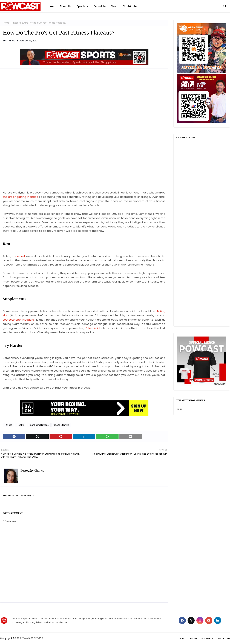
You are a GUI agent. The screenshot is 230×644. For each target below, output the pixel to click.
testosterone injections (19, 320)
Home (6, 23)
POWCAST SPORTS (32, 638)
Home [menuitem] (51, 6)
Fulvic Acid (93, 328)
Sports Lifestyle (61, 425)
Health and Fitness (39, 425)
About (194, 638)
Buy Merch (207, 638)
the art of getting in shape (21, 197)
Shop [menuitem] (114, 6)
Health (20, 425)
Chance (11, 41)
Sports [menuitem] (81, 6)
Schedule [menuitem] (100, 6)
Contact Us (223, 638)
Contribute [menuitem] (130, 6)
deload (21, 256)
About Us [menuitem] (66, 6)
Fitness (15, 23)
